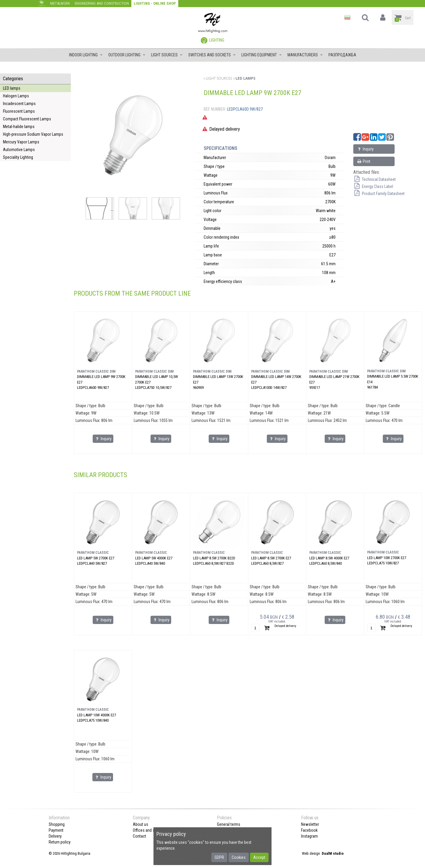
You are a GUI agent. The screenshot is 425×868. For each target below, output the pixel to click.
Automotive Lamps (19, 150)
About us (140, 824)
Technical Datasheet (375, 179)
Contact (139, 836)
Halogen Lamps (16, 96)
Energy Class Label (373, 186)
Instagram (309, 836)
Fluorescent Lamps (19, 111)
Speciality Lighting (18, 157)
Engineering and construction (102, 3)
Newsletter (310, 824)
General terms (229, 824)
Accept (259, 857)
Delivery (55, 836)
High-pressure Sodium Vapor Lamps (33, 134)
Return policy (60, 842)
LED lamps (12, 88)
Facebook (309, 830)
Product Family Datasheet (379, 194)
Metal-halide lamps (19, 127)
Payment (56, 830)
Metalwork (60, 3)
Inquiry (365, 149)
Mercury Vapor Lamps (21, 142)
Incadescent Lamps (19, 104)
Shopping (57, 824)
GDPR (219, 857)
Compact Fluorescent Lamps (27, 119)
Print (363, 161)
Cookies (239, 857)
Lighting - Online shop (155, 3)
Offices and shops (148, 830)
